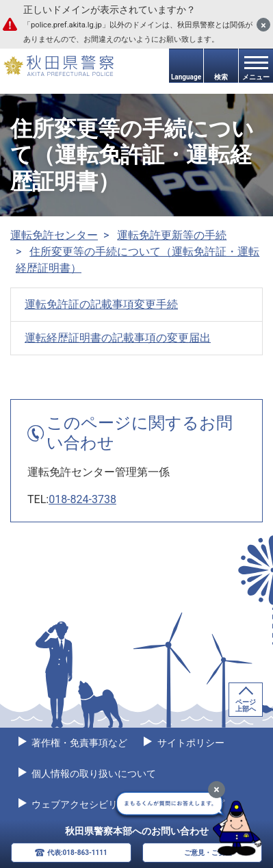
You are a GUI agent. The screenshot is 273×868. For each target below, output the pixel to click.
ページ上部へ (246, 705)
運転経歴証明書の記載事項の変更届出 (118, 338)
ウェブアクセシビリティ (83, 804)
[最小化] (217, 790)
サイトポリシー (189, 743)
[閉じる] (263, 25)
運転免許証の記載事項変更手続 (101, 304)
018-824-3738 (82, 499)
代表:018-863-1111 (77, 853)
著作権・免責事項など (78, 743)
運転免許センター (54, 235)
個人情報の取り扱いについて (93, 774)
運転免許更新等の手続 (172, 235)
